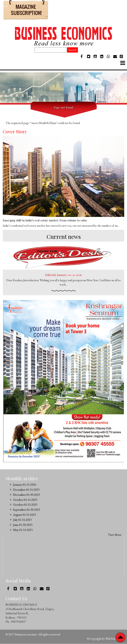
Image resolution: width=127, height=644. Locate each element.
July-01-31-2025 (22, 520)
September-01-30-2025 (27, 510)
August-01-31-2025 (25, 515)
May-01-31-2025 (23, 530)
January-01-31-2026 (25, 485)
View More (115, 535)
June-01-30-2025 (23, 525)
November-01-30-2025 (27, 495)
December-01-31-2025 (26, 490)
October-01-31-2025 (25, 500)
